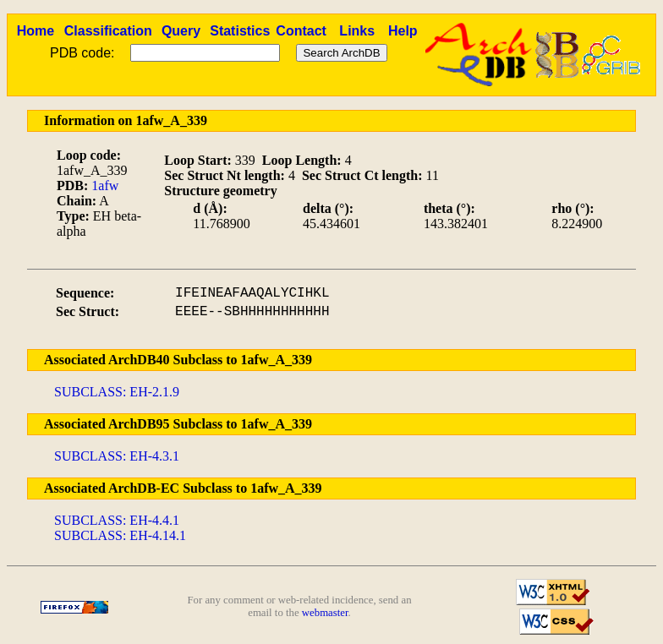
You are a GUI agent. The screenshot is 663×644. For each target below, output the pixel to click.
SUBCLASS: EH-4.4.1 (117, 520)
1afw (105, 186)
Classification (108, 31)
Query (181, 31)
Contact (301, 31)
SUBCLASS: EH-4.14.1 (120, 535)
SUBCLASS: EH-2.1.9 (117, 392)
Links (357, 31)
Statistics (240, 31)
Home (36, 31)
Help (403, 31)
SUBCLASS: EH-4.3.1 (117, 456)
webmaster (325, 613)
